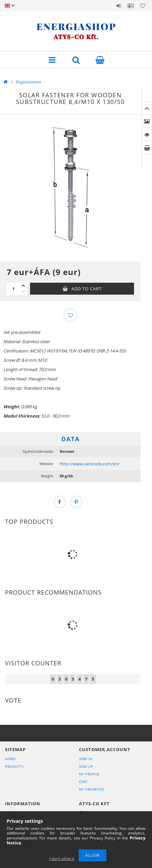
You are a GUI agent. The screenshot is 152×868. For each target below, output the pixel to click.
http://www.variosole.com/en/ (90, 464)
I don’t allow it (62, 859)
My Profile (89, 774)
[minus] (23, 292)
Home (10, 759)
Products (14, 766)
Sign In (86, 759)
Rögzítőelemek (29, 82)
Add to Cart (86, 289)
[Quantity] (13, 289)
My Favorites (91, 789)
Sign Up (86, 766)
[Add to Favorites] (70, 315)
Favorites (143, 6)
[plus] (23, 286)
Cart (83, 782)
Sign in (119, 6)
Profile (131, 6)
